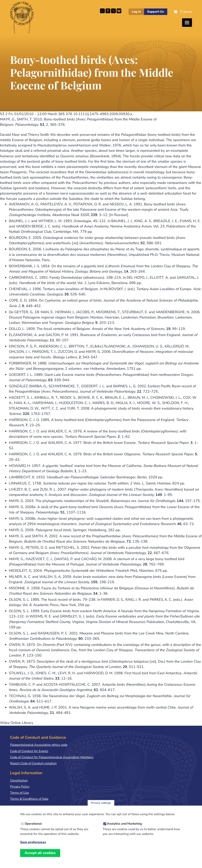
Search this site (102, 11)
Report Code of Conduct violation (33, 763)
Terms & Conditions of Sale (29, 799)
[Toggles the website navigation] (187, 23)
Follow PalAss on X (113, 11)
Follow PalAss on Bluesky (119, 11)
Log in (136, 12)
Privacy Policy (20, 787)
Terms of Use (19, 793)
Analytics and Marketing (124, 828)
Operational (33, 828)
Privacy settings (101, 807)
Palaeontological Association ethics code (39, 745)
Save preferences (33, 847)
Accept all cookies (40, 857)
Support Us (156, 12)
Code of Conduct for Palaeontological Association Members (52, 757)
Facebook (108, 11)
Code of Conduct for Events (29, 751)
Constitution (19, 780)
